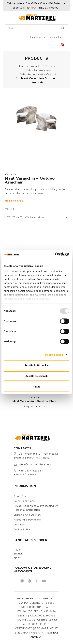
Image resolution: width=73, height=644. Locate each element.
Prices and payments (27, 520)
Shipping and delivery (28, 515)
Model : (10, 209)
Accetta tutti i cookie (36, 365)
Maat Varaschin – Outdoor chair (35, 401)
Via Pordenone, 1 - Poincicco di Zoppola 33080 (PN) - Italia (36, 456)
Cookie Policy (22, 530)
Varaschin (11, 174)
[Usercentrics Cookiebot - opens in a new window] (55, 255)
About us (20, 496)
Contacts (19, 525)
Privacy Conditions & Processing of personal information (36, 508)
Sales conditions (24, 501)
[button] (36, 6)
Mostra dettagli (54, 355)
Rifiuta (36, 387)
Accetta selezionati (36, 376)
